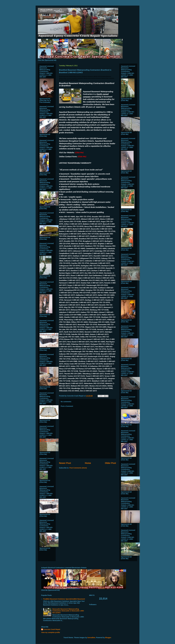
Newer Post (65, 463)
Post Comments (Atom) (78, 468)
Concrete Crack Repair (52, 629)
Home (88, 463)
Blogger (108, 638)
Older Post (110, 463)
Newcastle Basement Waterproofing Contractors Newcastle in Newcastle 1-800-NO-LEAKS (68, 611)
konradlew (91, 638)
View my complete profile (51, 632)
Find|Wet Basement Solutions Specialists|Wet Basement (64, 599)
